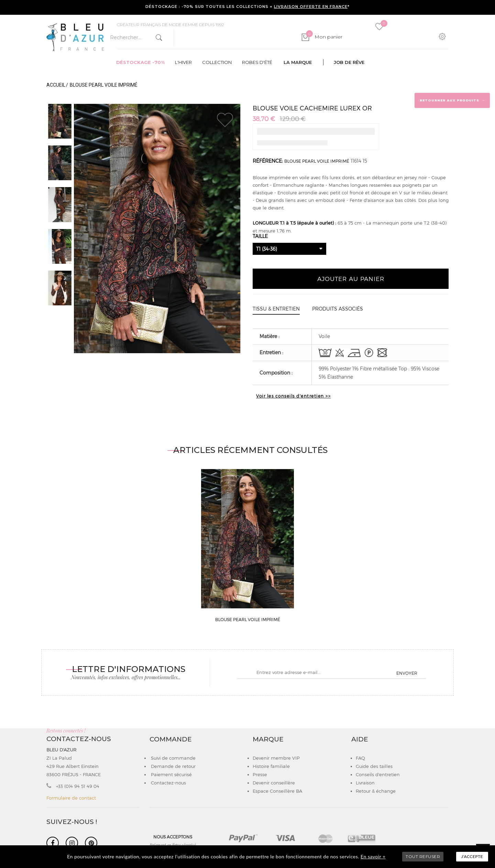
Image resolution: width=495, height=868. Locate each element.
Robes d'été (257, 62)
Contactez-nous (168, 783)
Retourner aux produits (453, 100)
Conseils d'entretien (378, 774)
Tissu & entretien (276, 309)
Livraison (365, 783)
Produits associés (338, 309)
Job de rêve (349, 62)
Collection (217, 62)
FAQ (360, 758)
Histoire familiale (271, 766)
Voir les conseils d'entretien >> (293, 396)
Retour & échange (376, 791)
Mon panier (324, 37)
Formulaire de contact (71, 798)
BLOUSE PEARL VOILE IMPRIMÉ (317, 161)
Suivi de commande (173, 758)
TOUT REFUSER (423, 856)
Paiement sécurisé (171, 774)
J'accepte (472, 856)
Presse (260, 774)
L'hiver (183, 62)
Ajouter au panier (351, 279)
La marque (298, 62)
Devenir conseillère (274, 783)
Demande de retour (173, 766)
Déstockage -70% (140, 62)
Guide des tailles (374, 766)
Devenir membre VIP (276, 758)
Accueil (56, 85)
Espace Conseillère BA (277, 791)
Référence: (268, 161)
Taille (261, 236)
